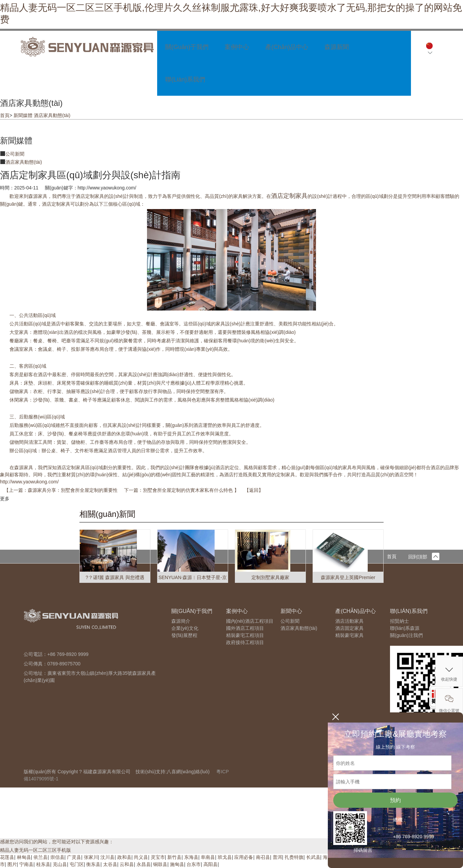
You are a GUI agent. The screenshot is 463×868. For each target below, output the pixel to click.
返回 (254, 490)
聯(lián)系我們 (185, 79)
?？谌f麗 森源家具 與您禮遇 (115, 577)
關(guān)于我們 (187, 47)
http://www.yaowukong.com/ (29, 482)
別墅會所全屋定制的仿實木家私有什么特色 (189, 490)
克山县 (60, 864)
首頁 (5, 115)
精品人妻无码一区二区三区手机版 (35, 850)
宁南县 (26, 864)
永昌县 (144, 864)
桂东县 (43, 864)
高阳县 (211, 864)
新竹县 (174, 857)
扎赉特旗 (294, 857)
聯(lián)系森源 (405, 628)
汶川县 (107, 857)
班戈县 (225, 857)
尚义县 (141, 857)
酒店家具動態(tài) (52, 115)
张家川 (91, 857)
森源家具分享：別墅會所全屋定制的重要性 (73, 490)
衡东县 (93, 864)
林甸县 (24, 857)
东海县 (191, 857)
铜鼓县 (160, 864)
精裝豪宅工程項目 (245, 635)
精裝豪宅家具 (349, 635)
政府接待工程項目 (245, 642)
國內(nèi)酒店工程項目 (250, 621)
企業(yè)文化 (185, 628)
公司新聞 (15, 154)
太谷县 (110, 864)
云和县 (127, 864)
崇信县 (57, 857)
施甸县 (177, 864)
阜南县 (208, 857)
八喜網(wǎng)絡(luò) (188, 772)
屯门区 (77, 864)
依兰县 (41, 857)
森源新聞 (337, 47)
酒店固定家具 (349, 628)
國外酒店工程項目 (245, 628)
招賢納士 (399, 621)
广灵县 (74, 857)
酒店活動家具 (349, 621)
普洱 (277, 857)
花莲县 (7, 857)
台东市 (194, 864)
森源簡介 (181, 621)
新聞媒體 (23, 115)
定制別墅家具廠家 (270, 577)
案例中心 (237, 47)
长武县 (313, 857)
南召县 (263, 857)
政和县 (124, 857)
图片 (12, 864)
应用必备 (244, 857)
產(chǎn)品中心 (287, 47)
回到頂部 (424, 557)
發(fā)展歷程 (184, 635)
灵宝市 (158, 857)
